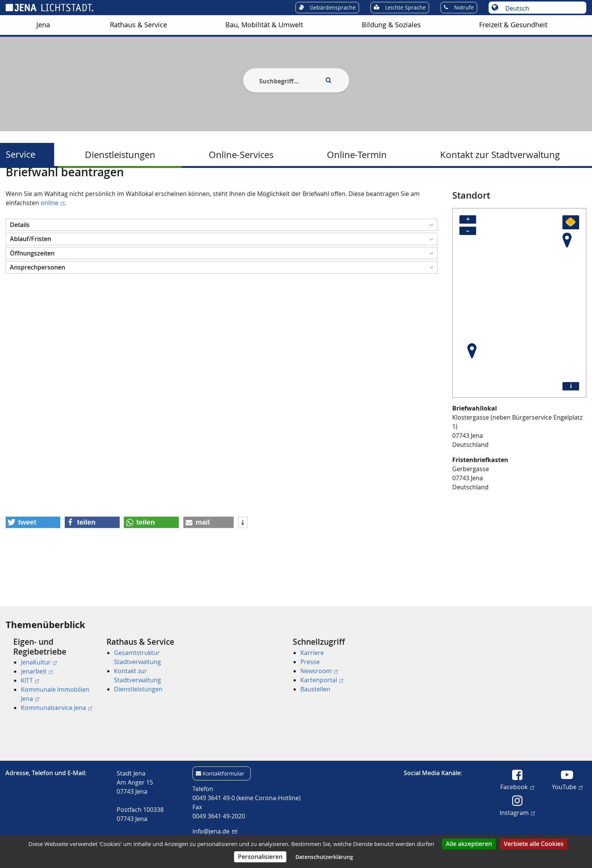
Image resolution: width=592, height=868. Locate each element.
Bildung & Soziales (391, 25)
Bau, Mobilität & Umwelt (264, 25)
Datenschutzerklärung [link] (324, 857)
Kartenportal (322, 680)
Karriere (312, 653)
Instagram (517, 812)
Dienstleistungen (120, 155)
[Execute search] (329, 80)
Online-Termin (357, 155)
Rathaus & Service (138, 25)
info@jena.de (215, 831)
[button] (222, 262)
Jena (43, 25)
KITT (30, 680)
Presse (310, 662)
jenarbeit (37, 671)
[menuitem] (43, 25)
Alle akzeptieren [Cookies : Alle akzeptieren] (469, 844)
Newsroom (319, 671)
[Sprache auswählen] (541, 8)
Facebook (517, 787)
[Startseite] (14, 187)
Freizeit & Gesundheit (513, 25)
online (52, 240)
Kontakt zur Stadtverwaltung (500, 155)
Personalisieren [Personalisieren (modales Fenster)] (260, 857)
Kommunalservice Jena (56, 708)
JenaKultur (39, 662)
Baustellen (315, 689)
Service (20, 154)
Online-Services (241, 155)
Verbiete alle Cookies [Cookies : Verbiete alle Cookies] (534, 844)
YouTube (567, 787)
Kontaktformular (223, 773)
